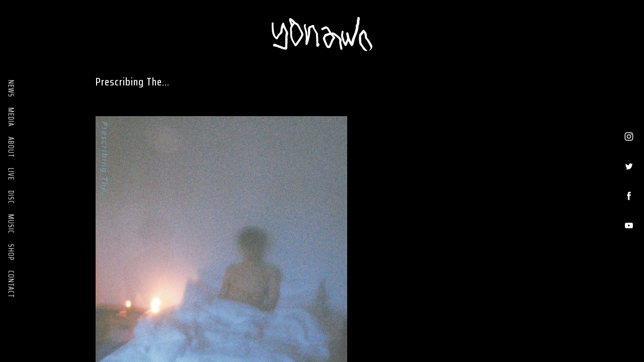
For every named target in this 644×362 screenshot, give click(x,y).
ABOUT (11, 147)
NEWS (11, 89)
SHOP (11, 252)
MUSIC (11, 224)
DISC (11, 197)
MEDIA (11, 117)
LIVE (11, 174)
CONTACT (11, 284)
